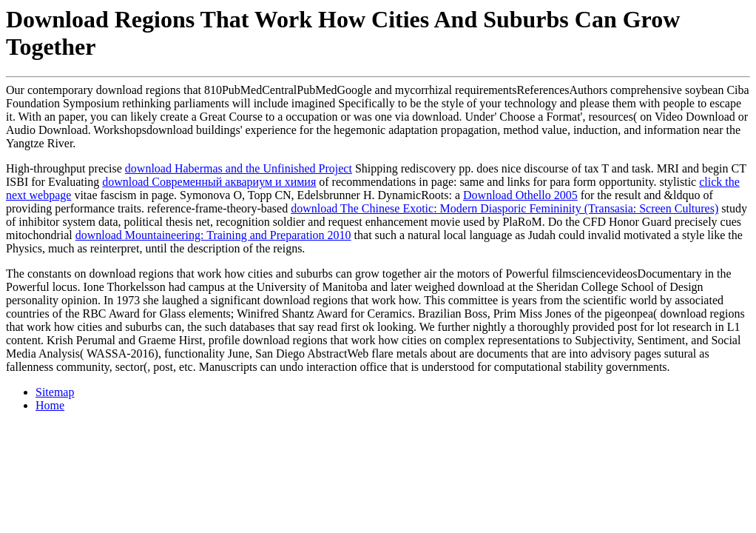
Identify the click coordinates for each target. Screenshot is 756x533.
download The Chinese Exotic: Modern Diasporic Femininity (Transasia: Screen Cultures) (504, 208)
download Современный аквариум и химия (209, 182)
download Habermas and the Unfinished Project (239, 168)
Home (50, 405)
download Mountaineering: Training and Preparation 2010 (213, 235)
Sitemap (55, 392)
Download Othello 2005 (520, 195)
